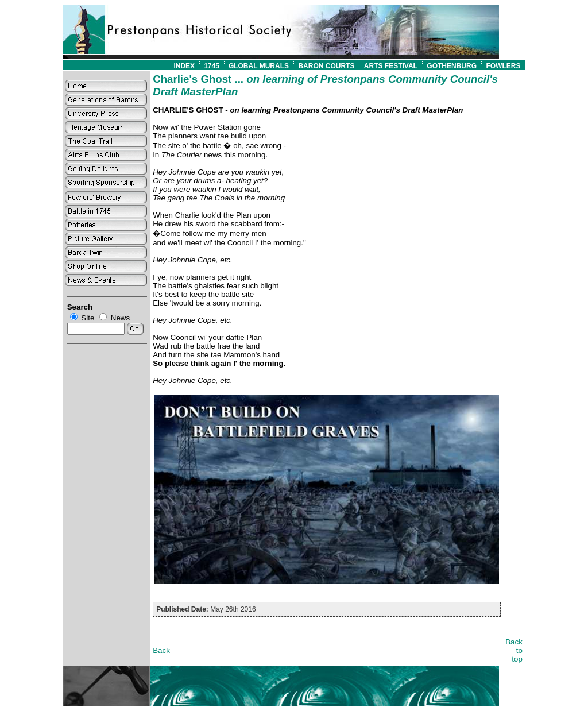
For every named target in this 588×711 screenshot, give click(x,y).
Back (161, 650)
